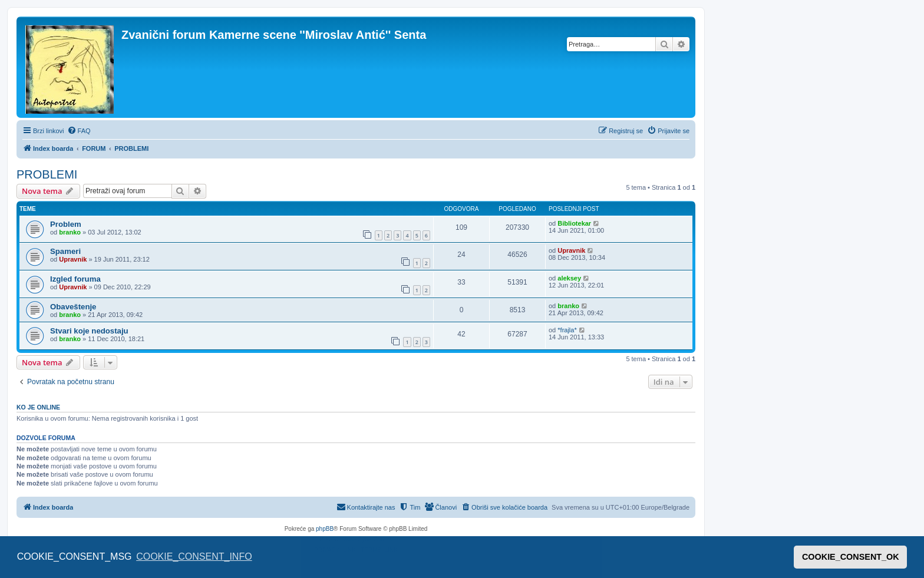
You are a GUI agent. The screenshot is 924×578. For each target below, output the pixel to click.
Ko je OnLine (38, 407)
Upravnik (73, 259)
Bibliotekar (574, 223)
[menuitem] (79, 131)
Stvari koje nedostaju (89, 331)
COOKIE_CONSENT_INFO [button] (194, 556)
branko (70, 232)
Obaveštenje (73, 307)
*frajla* (567, 330)
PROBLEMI (47, 174)
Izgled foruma (75, 279)
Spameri (65, 251)
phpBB (325, 529)
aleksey (569, 278)
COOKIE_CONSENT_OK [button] (851, 557)
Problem (66, 224)
